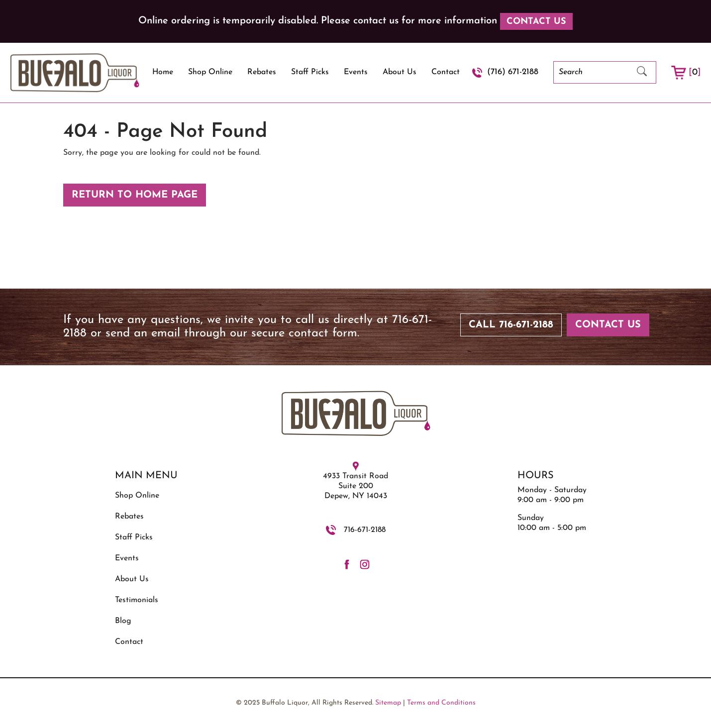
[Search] (591, 72)
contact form (323, 333)
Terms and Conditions (441, 703)
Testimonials (137, 600)
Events (356, 72)
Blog (123, 621)
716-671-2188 (365, 530)
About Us (400, 72)
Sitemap (388, 703)
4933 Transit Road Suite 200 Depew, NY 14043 (355, 486)
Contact (446, 72)
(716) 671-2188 (513, 72)
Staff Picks (310, 72)
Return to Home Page (135, 195)
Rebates (262, 72)
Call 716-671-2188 (511, 325)
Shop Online (210, 72)
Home (163, 72)
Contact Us (608, 325)
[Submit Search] (642, 72)
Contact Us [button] (536, 22)
